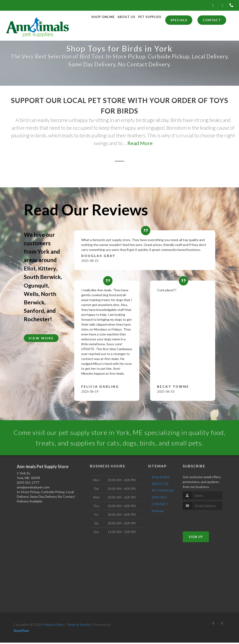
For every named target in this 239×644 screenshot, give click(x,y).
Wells (31, 294)
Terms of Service (79, 626)
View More (41, 338)
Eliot (30, 268)
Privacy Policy (54, 626)
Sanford (34, 310)
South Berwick (42, 277)
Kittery (47, 268)
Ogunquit (36, 285)
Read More (140, 143)
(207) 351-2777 (28, 484)
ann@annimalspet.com (33, 489)
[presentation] (208, 520)
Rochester (37, 319)
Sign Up (196, 538)
